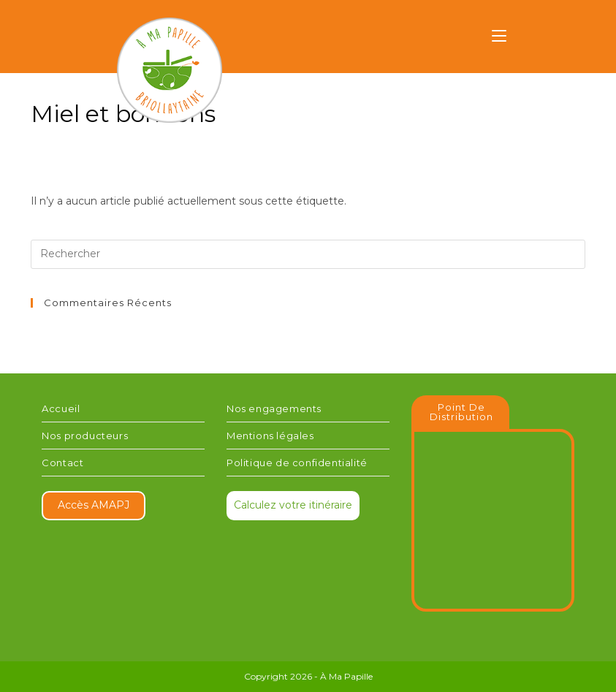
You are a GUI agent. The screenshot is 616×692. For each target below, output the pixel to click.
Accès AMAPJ (94, 505)
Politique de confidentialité (297, 463)
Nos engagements (274, 408)
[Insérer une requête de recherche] (308, 254)
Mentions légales (270, 436)
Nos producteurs (85, 436)
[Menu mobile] (499, 38)
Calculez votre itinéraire (293, 505)
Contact (62, 463)
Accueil (61, 408)
